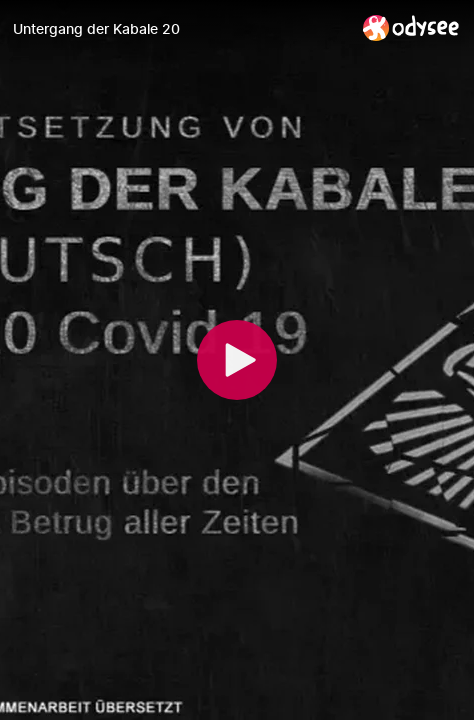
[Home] (411, 27)
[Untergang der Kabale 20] (180, 29)
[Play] (237, 360)
